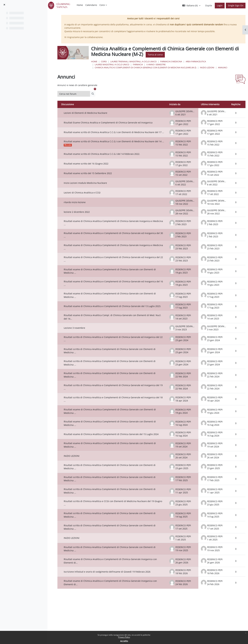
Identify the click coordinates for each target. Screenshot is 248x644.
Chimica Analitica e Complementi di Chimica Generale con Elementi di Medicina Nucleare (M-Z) (149, 67)
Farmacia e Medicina (175, 61)
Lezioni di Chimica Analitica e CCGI (87, 198)
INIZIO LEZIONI (211, 67)
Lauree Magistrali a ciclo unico (116, 64)
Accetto (124, 641)
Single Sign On (236, 5)
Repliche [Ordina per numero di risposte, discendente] (236, 104)
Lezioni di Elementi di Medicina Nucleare (90, 113)
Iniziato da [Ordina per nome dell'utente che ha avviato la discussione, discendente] (175, 104)
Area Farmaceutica (200, 61)
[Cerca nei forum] (78, 94)
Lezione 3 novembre (79, 336)
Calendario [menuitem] (91, 5)
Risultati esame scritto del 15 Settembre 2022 (92, 179)
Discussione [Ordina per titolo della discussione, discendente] (72, 104)
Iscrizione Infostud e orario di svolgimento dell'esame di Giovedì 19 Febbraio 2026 (112, 580)
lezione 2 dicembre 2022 (81, 218)
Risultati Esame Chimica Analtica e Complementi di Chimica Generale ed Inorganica (113, 123)
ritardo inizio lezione (79, 208)
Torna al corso (159, 55)
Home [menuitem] (80, 5)
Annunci (226, 67)
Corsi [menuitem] (102, 5)
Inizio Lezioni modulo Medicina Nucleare (90, 189)
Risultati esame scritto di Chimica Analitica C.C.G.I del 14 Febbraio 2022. (106, 160)
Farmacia (142, 64)
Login (220, 5)
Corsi (108, 61)
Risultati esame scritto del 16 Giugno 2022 (90, 169)
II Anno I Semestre (160, 64)
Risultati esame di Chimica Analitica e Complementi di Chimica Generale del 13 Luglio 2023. (114, 313)
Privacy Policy (124, 637)
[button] (191, 6)
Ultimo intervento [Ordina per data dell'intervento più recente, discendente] (210, 104)
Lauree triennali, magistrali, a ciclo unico (137, 61)
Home (98, 61)
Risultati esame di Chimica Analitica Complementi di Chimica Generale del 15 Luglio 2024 (116, 442)
